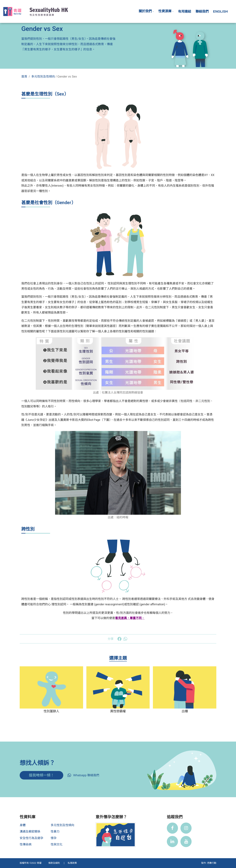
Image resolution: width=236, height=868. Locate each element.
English (220, 11)
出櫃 (185, 711)
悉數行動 (212, 863)
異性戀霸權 (118, 711)
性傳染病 (26, 844)
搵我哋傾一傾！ (41, 775)
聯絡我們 (202, 11)
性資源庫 (165, 11)
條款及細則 (54, 863)
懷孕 (54, 838)
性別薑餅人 (51, 711)
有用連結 (185, 11)
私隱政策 (72, 863)
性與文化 (57, 844)
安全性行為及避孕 (31, 838)
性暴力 (55, 832)
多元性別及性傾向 (43, 77)
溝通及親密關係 (30, 832)
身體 (23, 825)
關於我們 (145, 11)
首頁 (24, 77)
